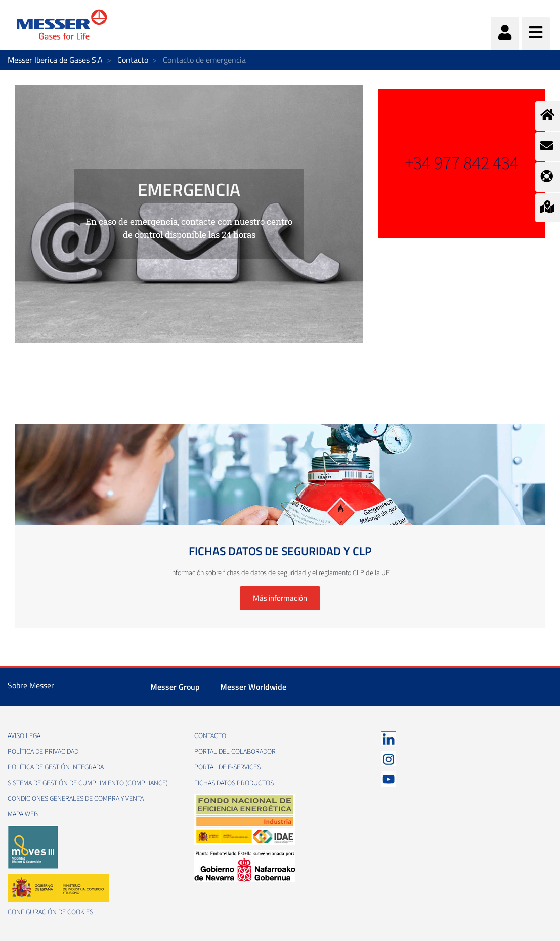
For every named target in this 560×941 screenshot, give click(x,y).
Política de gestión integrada (56, 767)
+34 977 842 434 (462, 163)
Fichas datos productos (234, 783)
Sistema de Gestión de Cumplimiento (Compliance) (88, 783)
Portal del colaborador (235, 752)
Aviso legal (26, 736)
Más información (280, 598)
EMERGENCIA (189, 189)
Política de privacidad (43, 752)
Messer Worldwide (253, 687)
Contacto (133, 60)
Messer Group (175, 687)
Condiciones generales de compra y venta (76, 799)
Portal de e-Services (227, 767)
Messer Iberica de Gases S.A (55, 60)
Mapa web (23, 814)
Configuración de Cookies (50, 912)
